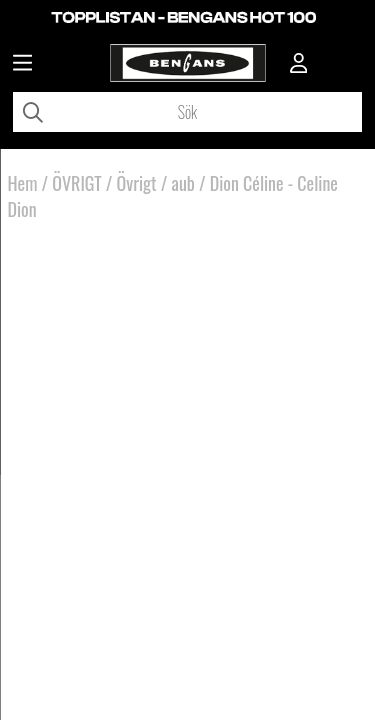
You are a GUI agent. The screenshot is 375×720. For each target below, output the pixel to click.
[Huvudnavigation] (22, 65)
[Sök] (187, 112)
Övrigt (137, 183)
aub (183, 183)
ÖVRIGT (76, 183)
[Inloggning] (299, 65)
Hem (23, 183)
